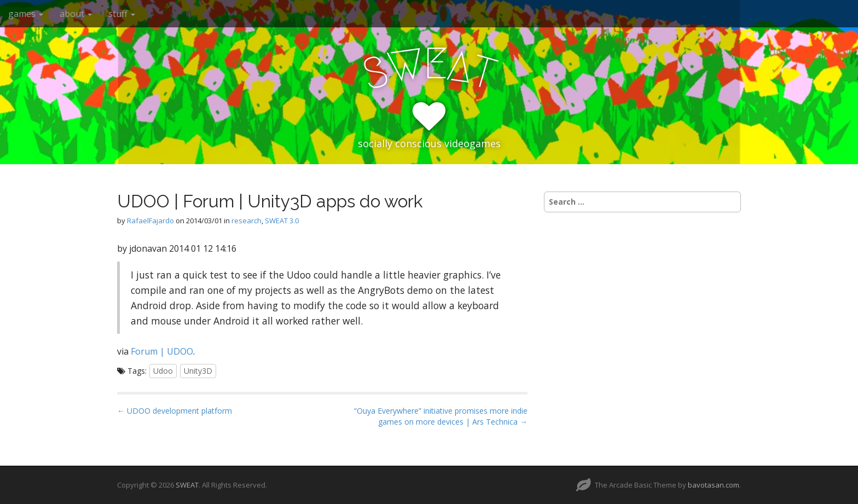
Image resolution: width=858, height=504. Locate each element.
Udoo (163, 371)
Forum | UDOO (162, 351)
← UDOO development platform (175, 411)
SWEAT (187, 485)
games (26, 14)
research (247, 221)
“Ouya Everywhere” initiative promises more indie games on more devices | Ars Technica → (441, 416)
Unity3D (198, 371)
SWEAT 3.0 (282, 221)
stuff (122, 14)
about (76, 14)
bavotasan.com (714, 485)
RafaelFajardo (150, 221)
